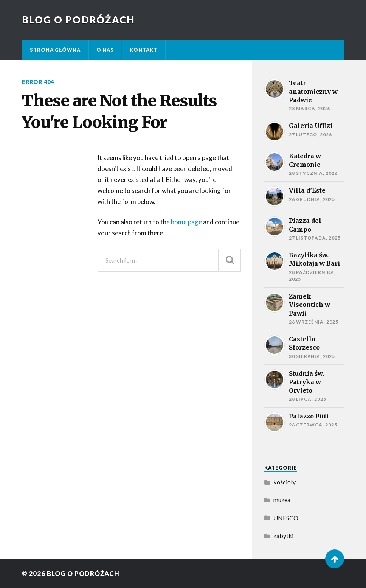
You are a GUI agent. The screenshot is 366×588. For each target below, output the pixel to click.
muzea (282, 500)
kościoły (285, 482)
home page (187, 222)
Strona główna (55, 50)
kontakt (143, 50)
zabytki (283, 536)
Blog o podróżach (78, 20)
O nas (105, 50)
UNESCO (286, 518)
